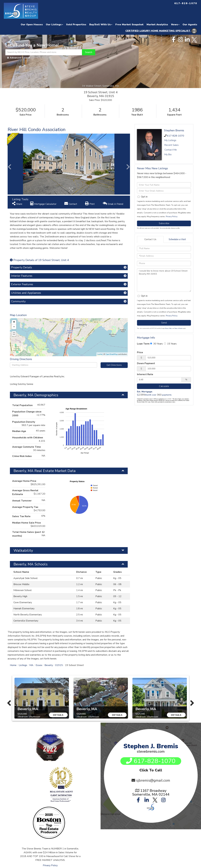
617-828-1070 (176, 136)
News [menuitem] (175, 25)
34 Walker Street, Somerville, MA (100, 86)
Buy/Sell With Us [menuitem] (101, 25)
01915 (59, 665)
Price (140, 352)
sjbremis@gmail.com (153, 781)
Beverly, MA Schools (31, 564)
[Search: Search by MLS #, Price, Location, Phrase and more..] (44, 52)
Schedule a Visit (177, 239)
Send (164, 323)
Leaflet (100, 354)
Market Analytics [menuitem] (157, 25)
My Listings (170, 140)
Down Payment (146, 363)
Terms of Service (179, 328)
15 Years (170, 344)
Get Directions (114, 365)
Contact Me (171, 150)
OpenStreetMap (111, 354)
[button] (89, 52)
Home (13, 665)
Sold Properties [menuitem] (76, 25)
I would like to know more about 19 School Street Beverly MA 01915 (164, 280)
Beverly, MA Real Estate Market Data (45, 471)
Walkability (23, 550)
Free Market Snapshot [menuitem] (129, 25)
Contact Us (150, 239)
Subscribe (164, 223)
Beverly (49, 665)
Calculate (164, 386)
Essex (39, 665)
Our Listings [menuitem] (54, 25)
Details (58, 715)
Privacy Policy (172, 217)
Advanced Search (20, 58)
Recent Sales (172, 145)
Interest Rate (145, 374)
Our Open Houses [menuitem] (32, 25)
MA (31, 665)
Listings (23, 665)
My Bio (168, 154)
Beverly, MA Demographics (36, 395)
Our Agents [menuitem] (190, 25)
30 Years (156, 344)
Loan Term (143, 344)
